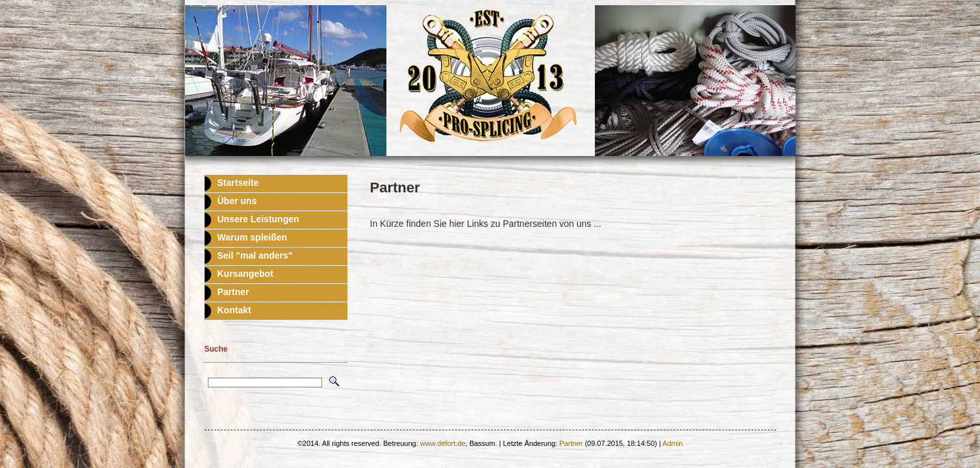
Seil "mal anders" (255, 255)
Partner (233, 292)
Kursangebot (245, 274)
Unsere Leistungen (258, 219)
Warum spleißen (253, 237)
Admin (672, 443)
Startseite (238, 183)
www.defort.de (443, 443)
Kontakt (234, 310)
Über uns (237, 201)
